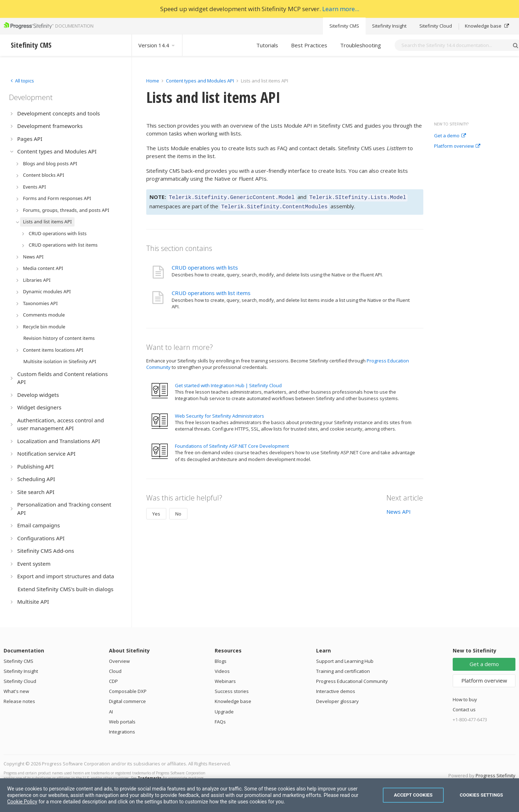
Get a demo (450, 136)
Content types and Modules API (200, 81)
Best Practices (309, 45)
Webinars (225, 681)
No (178, 512)
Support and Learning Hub (345, 661)
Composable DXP (128, 691)
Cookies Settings (482, 795)
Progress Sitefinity (496, 775)
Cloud (115, 671)
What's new (16, 691)
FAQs (220, 722)
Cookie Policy (22, 802)
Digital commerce (127, 701)
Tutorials (267, 45)
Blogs (221, 661)
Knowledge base (487, 26)
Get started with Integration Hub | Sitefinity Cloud (228, 383)
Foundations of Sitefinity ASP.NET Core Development (232, 444)
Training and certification (343, 671)
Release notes (19, 701)
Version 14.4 (157, 45)
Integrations (122, 732)
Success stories (232, 691)
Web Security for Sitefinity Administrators (220, 414)
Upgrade (224, 712)
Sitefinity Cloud (436, 26)
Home (153, 81)
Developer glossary (337, 701)
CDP (113, 681)
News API (399, 509)
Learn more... (341, 9)
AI (111, 712)
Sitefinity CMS (344, 26)
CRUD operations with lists (205, 265)
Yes (156, 512)
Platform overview (457, 146)
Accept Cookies (413, 795)
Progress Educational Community (352, 681)
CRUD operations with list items (211, 291)
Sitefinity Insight (389, 26)
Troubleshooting (361, 45)
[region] (259, 795)
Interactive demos (336, 691)
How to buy (465, 699)
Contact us (464, 709)
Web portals (122, 722)
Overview (119, 661)
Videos (222, 671)
